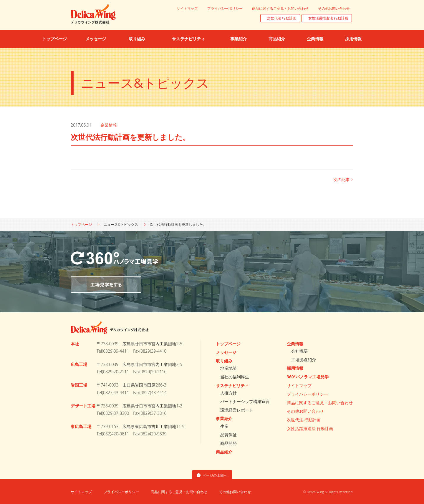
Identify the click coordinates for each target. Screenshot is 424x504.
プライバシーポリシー (225, 8)
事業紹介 (224, 418)
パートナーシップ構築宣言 (245, 401)
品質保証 (228, 435)
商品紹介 (224, 452)
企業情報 (109, 125)
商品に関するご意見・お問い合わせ (280, 8)
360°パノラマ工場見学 (308, 377)
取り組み (224, 361)
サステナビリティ (232, 386)
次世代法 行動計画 (282, 18)
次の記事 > (343, 179)
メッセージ (226, 352)
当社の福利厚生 (235, 377)
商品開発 (228, 443)
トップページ (81, 224)
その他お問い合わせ (334, 8)
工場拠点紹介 (304, 360)
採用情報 (295, 368)
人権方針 (228, 393)
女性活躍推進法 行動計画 (328, 18)
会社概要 (299, 351)
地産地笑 (228, 368)
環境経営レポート (237, 410)
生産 (224, 426)
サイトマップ (187, 8)
